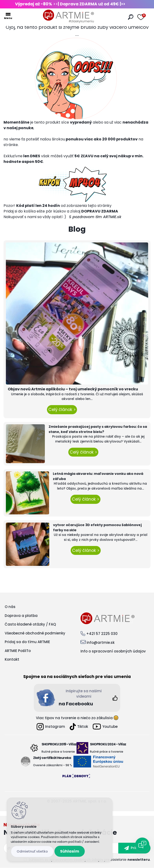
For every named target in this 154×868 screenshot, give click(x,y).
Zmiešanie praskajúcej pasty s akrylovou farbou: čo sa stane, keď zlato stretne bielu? (98, 429)
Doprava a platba (21, 616)
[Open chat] (142, 845)
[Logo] (69, 16)
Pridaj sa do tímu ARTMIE (27, 642)
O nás (10, 607)
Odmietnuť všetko (32, 851)
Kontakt (12, 659)
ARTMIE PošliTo (18, 651)
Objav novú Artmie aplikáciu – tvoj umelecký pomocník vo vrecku (73, 389)
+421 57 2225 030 (102, 634)
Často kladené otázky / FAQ (30, 624)
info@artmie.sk (101, 643)
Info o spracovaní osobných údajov (113, 651)
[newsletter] (134, 848)
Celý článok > (62, 410)
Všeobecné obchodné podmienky (35, 633)
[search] (131, 17)
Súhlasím (70, 851)
